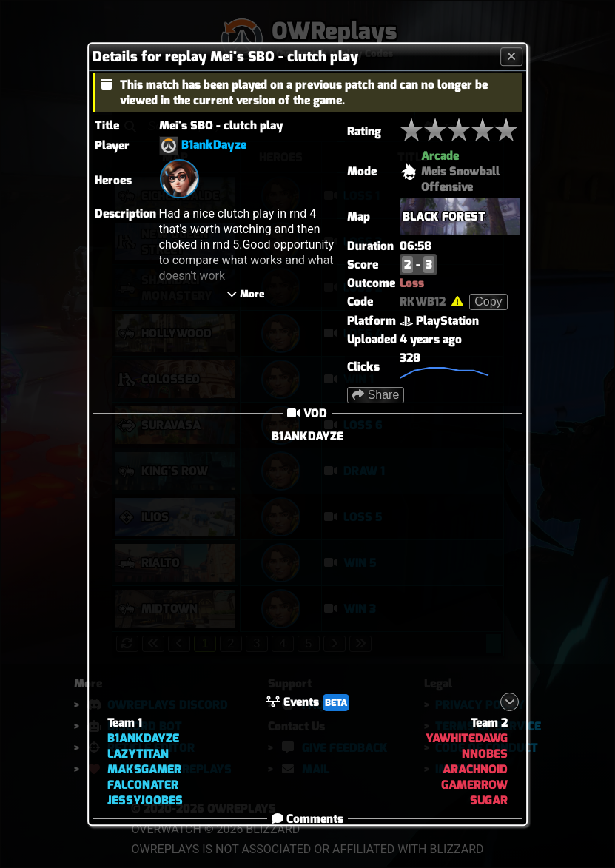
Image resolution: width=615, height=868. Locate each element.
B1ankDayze (214, 145)
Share (376, 395)
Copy (488, 302)
